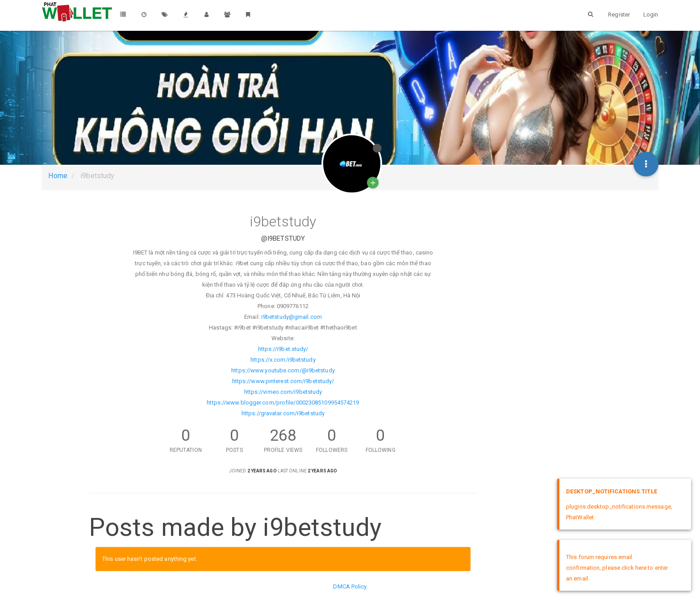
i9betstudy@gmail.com (292, 317)
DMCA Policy (350, 586)
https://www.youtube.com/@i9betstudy (283, 370)
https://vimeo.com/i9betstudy (283, 392)
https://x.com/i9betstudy (283, 360)
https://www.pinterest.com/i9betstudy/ (283, 381)
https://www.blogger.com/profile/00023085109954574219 (283, 403)
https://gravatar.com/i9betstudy (283, 413)
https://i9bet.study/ (283, 349)
